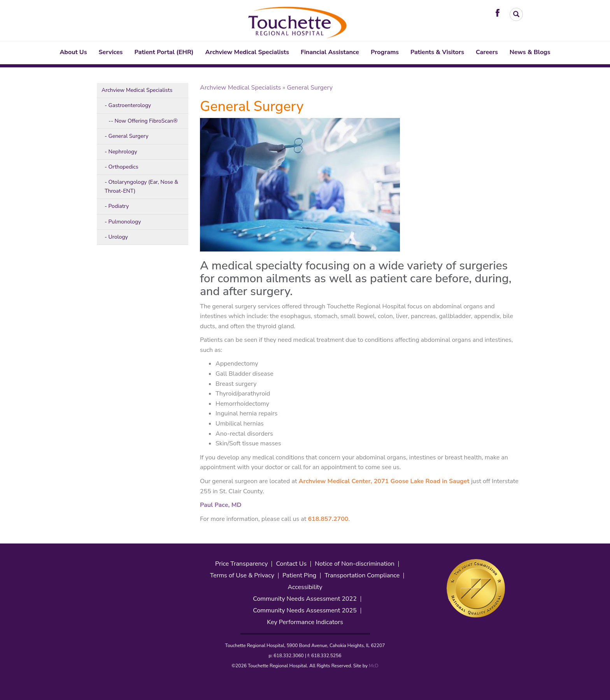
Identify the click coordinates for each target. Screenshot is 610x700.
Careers (487, 52)
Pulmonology (125, 222)
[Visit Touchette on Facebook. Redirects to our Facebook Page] (500, 12)
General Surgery (129, 136)
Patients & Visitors (437, 52)
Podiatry (119, 206)
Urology (118, 237)
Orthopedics (124, 167)
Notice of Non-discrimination (355, 564)
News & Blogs (530, 52)
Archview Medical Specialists (247, 52)
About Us (73, 52)
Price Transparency (241, 564)
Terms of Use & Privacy (242, 576)
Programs (385, 52)
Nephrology (123, 152)
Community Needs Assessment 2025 (305, 611)
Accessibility (305, 587)
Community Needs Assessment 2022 (305, 599)
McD (374, 666)
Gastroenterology (130, 105)
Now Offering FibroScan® (146, 121)
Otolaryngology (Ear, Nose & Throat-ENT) (141, 186)
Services (111, 52)
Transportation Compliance (362, 576)
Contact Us (291, 564)
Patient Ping (299, 576)
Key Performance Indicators (305, 622)
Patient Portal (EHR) (164, 52)
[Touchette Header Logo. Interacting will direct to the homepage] (298, 21)
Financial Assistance (330, 52)
